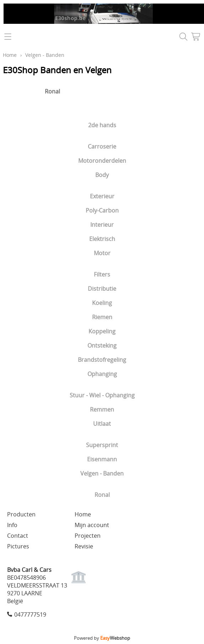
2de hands (102, 125)
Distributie (102, 289)
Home (10, 55)
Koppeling (102, 331)
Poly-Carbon (102, 210)
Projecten (88, 536)
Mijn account (92, 525)
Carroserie (102, 146)
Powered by (102, 638)
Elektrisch (102, 239)
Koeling (102, 303)
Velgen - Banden (102, 473)
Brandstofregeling (102, 360)
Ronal (102, 495)
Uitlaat (102, 424)
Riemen (102, 317)
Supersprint (102, 445)
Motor (102, 253)
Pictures (18, 546)
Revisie (84, 546)
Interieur (102, 225)
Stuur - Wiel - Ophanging (102, 395)
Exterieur (102, 196)
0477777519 (30, 615)
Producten (21, 514)
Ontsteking (102, 345)
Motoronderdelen (102, 161)
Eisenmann (102, 459)
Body (102, 175)
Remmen (102, 409)
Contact (18, 536)
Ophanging (102, 374)
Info (12, 525)
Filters (102, 274)
